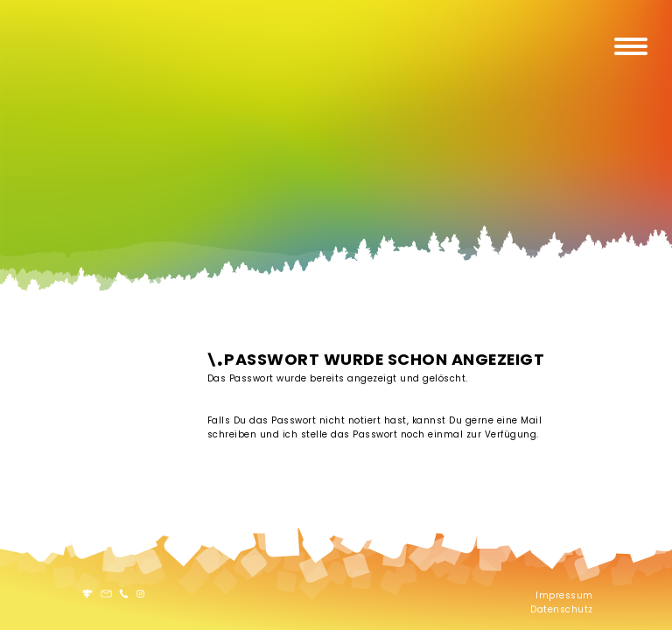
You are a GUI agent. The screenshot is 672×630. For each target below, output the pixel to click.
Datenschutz (562, 609)
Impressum (564, 595)
